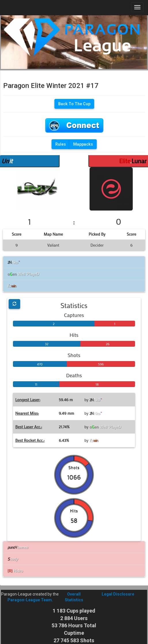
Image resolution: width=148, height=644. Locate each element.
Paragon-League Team (30, 600)
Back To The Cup (74, 104)
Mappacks (83, 144)
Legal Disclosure (118, 594)
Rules (61, 144)
